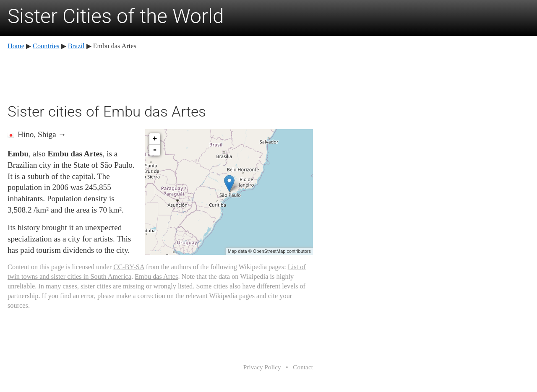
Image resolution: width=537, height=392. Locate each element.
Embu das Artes (156, 276)
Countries (46, 46)
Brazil (76, 46)
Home (16, 46)
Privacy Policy (262, 367)
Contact (303, 367)
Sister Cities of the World (116, 16)
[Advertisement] (160, 75)
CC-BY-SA (129, 267)
